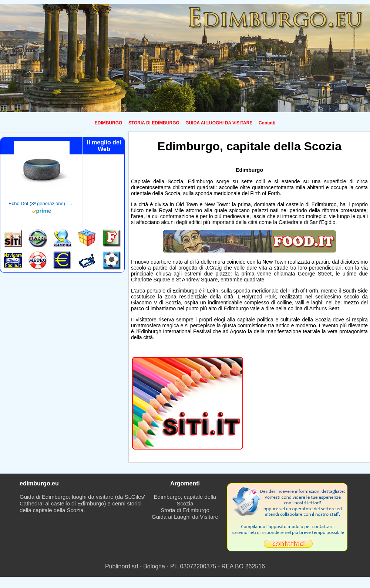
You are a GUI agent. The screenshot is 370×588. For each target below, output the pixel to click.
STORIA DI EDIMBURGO (154, 123)
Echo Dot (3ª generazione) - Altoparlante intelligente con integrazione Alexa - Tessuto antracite (42, 203)
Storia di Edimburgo (185, 510)
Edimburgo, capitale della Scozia (185, 500)
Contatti (267, 123)
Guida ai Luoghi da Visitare (185, 517)
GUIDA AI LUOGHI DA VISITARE (219, 123)
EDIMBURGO (109, 123)
